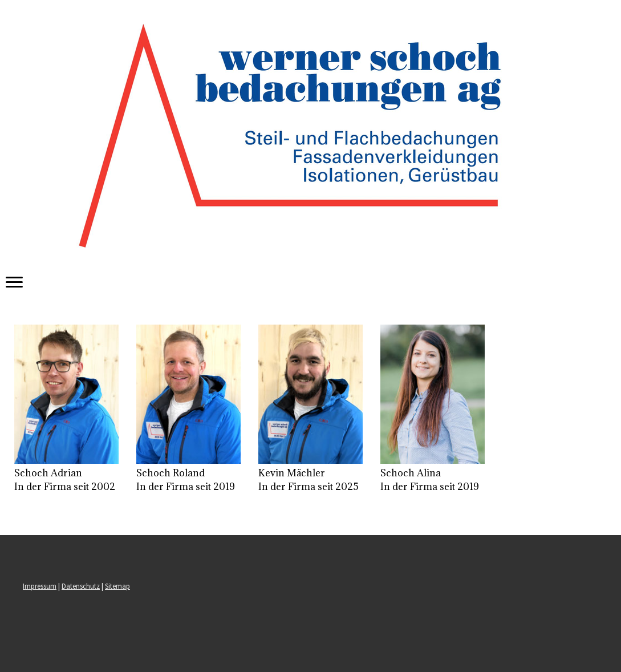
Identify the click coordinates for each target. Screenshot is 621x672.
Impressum (40, 586)
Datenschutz (81, 586)
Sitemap (117, 586)
